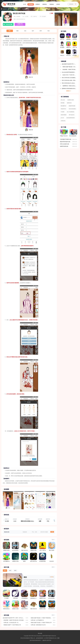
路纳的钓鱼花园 (72, 106)
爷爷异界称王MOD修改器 (75, 37)
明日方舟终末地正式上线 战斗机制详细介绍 (69, 83)
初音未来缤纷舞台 (72, 109)
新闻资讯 (45, 4)
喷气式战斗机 (72, 115)
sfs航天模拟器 (64, 115)
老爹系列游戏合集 (64, 146)
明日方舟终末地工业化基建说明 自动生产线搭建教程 (69, 78)
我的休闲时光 (24, 605)
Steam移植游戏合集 (73, 133)
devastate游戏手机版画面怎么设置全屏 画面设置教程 (69, 72)
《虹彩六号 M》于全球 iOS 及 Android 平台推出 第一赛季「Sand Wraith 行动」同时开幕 (69, 75)
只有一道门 (75, 45)
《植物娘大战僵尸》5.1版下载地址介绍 (12, 625)
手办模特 (63, 112)
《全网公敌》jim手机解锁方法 (37, 620)
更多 (53, 540)
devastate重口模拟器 (52, 594)
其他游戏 (18, 9)
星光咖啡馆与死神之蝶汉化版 (62, 45)
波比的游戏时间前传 (71, 118)
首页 (9, 9)
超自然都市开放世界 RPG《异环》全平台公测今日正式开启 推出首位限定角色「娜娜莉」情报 (14, 618)
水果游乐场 (63, 121)
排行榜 (58, 4)
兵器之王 (62, 53)
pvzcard (62, 118)
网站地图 (40, 633)
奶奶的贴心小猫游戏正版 (34, 594)
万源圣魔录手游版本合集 (66, 139)
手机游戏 (31, 4)
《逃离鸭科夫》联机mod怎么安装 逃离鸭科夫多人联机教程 (69, 86)
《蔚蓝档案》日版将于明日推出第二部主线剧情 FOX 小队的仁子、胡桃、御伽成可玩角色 (14, 620)
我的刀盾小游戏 (34, 605)
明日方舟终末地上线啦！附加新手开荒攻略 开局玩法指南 (69, 80)
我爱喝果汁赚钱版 (68, 37)
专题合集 (52, 4)
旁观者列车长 (63, 109)
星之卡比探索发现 (71, 112)
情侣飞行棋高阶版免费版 (62, 37)
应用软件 (38, 4)
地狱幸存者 (69, 103)
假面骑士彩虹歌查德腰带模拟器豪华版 (43, 605)
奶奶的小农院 (15, 605)
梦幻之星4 (63, 100)
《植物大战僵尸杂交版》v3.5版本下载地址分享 (41, 623)
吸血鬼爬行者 (63, 106)
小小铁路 (6, 594)
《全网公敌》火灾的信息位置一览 (11, 623)
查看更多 (68, 91)
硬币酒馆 (63, 103)
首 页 (25, 4)
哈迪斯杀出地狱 (71, 100)
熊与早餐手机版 (52, 605)
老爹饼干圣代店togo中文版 (43, 594)
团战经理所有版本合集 (65, 142)
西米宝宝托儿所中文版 (6, 605)
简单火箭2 (68, 53)
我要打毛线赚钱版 (68, 45)
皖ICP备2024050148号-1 (36, 640)
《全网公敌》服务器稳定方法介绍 (38, 625)
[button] (54, 520)
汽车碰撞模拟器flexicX (24, 594)
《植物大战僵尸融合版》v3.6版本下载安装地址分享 (41, 618)
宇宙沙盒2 (15, 594)
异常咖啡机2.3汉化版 (75, 53)
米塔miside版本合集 (65, 144)
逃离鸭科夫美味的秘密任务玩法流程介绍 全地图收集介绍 (69, 89)
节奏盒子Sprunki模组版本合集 (64, 133)
